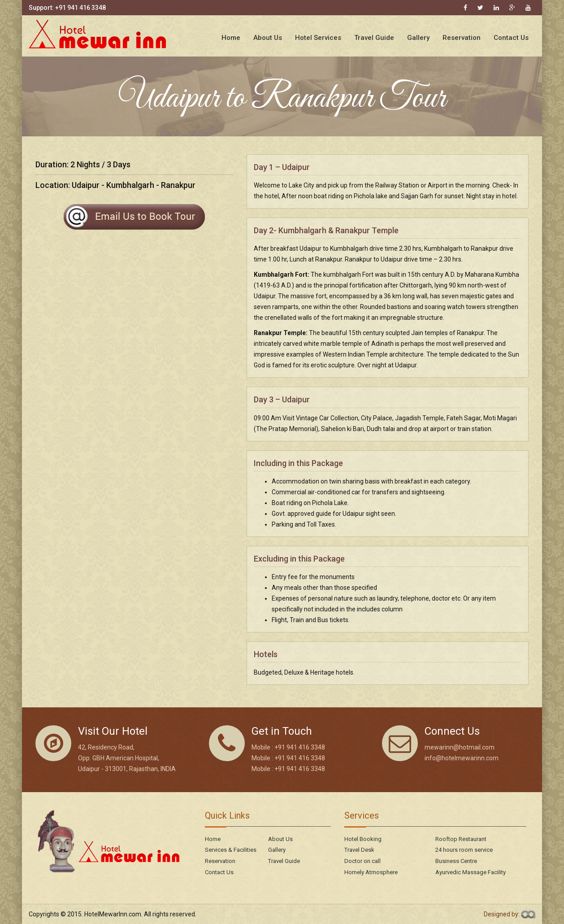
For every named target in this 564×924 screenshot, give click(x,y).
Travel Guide (374, 38)
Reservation (462, 38)
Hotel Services (318, 38)
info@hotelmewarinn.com (462, 758)
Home (231, 38)
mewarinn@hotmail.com (460, 747)
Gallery (418, 38)
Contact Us (511, 38)
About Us (268, 38)
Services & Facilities (231, 850)
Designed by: (510, 914)
